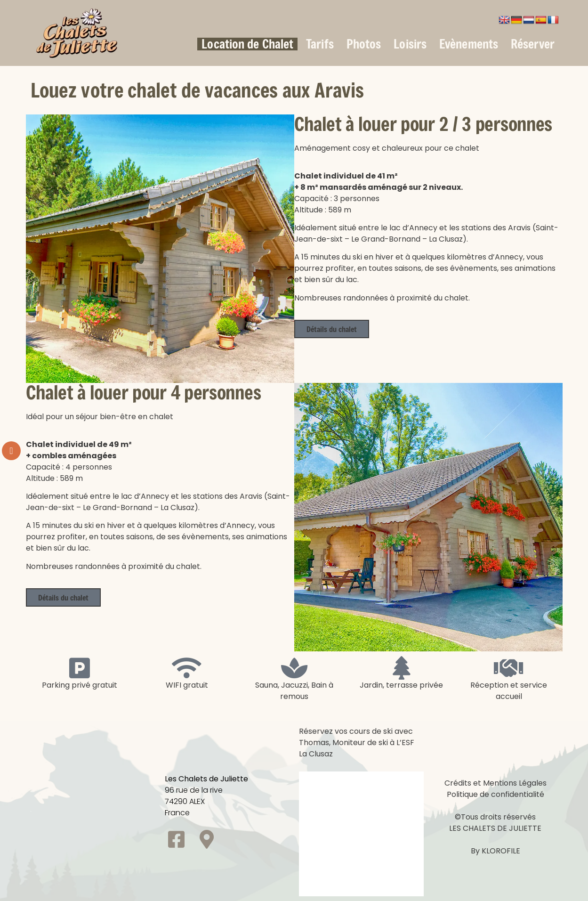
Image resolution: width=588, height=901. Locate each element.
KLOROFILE (501, 851)
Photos (364, 44)
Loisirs (410, 44)
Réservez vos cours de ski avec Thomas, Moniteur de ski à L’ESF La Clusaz (357, 743)
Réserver (533, 44)
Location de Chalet (247, 44)
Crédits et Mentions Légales (495, 783)
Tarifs (320, 44)
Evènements (469, 44)
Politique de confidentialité (495, 794)
